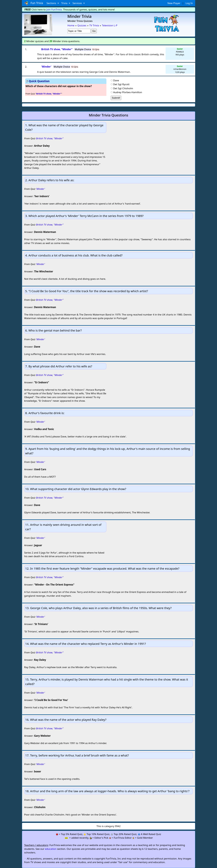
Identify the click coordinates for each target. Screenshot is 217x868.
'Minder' (40, 189)
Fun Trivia (34, 3)
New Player (174, 3)
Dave (116, 80)
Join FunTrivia (54, 9)
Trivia (65, 3)
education (51, 849)
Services (77, 3)
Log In (189, 3)
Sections (52, 3)
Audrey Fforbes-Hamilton (128, 92)
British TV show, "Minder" (50, 138)
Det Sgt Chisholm (123, 88)
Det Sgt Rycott (121, 84)
